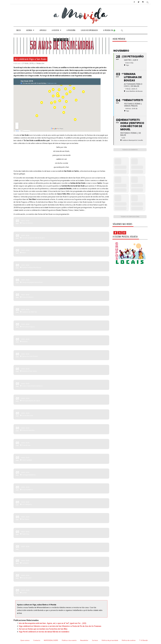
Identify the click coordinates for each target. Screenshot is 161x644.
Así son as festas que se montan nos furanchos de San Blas (42, 628)
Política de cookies (129, 639)
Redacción (40, 63)
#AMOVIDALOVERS (51, 639)
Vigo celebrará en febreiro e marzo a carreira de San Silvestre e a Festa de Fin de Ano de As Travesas (56, 625)
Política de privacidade (110, 639)
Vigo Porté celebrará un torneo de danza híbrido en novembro (42, 631)
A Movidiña (71, 30)
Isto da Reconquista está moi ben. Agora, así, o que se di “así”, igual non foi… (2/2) (50, 623)
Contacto (37, 639)
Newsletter (85, 639)
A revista (55, 30)
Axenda (29, 30)
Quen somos (25, 639)
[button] (148, 2)
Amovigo (43, 30)
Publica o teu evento (70, 639)
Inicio (19, 30)
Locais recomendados (89, 30)
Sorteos (95, 639)
